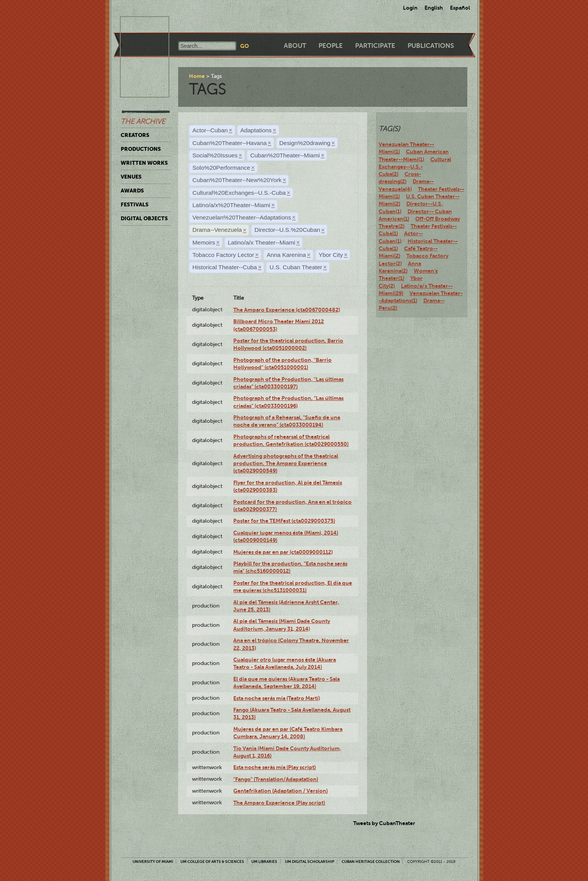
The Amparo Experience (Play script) (279, 803)
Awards (132, 191)
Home (197, 76)
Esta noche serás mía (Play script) (275, 767)
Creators (135, 135)
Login (410, 8)
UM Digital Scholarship (310, 862)
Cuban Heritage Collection (371, 862)
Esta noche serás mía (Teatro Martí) (277, 698)
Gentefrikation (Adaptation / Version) (281, 791)
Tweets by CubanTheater (384, 823)
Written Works (144, 163)
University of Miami (153, 862)
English (434, 8)
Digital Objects (144, 218)
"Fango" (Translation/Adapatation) (276, 779)
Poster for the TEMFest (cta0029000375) (284, 521)
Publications (431, 46)
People (331, 46)
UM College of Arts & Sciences (212, 862)
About (295, 46)
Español (460, 8)
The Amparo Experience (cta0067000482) (287, 310)
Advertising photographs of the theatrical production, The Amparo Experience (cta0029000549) (286, 463)
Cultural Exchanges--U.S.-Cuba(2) (415, 167)
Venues (131, 177)
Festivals (135, 204)
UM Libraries (264, 862)
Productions (141, 149)
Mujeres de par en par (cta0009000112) (283, 552)
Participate (375, 46)
